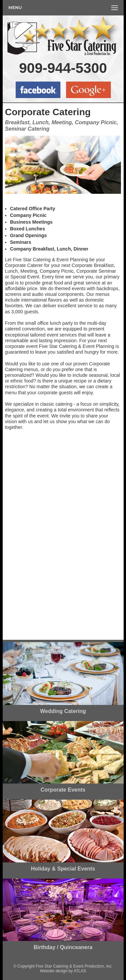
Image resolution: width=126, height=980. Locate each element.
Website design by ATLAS (63, 971)
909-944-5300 (63, 68)
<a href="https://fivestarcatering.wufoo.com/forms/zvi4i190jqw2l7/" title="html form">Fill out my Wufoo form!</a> (63, 538)
